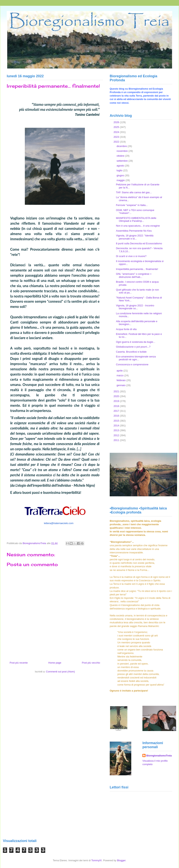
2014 (117, 426)
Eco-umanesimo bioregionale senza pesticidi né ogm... (136, 358)
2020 (117, 396)
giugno (121, 175)
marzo (120, 375)
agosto (121, 166)
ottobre (121, 156)
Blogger (121, 860)
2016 (117, 416)
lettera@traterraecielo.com (59, 523)
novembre (123, 151)
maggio (121, 180)
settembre (123, 161)
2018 (117, 406)
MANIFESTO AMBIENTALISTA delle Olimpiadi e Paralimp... (136, 220)
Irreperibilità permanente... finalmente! (137, 269)
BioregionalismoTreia (159, 756)
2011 (117, 440)
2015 (117, 421)
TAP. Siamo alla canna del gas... (134, 192)
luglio (120, 170)
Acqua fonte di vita (126, 329)
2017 (117, 411)
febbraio (122, 380)
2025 (117, 127)
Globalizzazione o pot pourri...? (133, 347)
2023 (117, 137)
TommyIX (96, 860)
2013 (117, 430)
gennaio (121, 385)
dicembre (122, 146)
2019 (117, 401)
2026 (117, 122)
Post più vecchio (91, 663)
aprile (120, 371)
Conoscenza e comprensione (132, 364)
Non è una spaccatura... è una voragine (138, 226)
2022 (117, 142)
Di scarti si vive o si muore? (131, 256)
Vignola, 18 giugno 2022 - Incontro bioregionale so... (135, 307)
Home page (55, 663)
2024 (117, 132)
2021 (117, 391)
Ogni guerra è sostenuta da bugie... (136, 342)
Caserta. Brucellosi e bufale (131, 352)
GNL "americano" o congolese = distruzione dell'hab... (134, 275)
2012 (117, 435)
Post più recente (19, 663)
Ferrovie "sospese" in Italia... (132, 205)
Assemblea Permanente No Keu (134, 231)
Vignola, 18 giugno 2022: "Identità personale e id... (135, 237)
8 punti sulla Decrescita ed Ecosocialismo (139, 243)
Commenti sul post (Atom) (60, 672)
